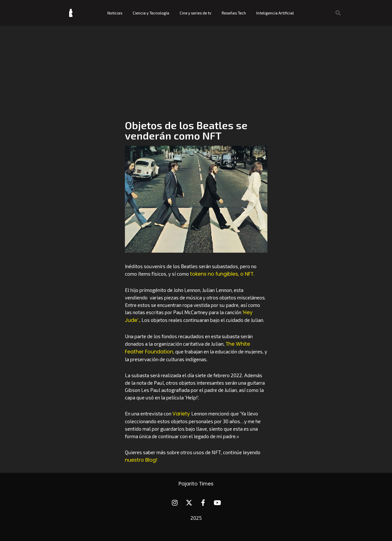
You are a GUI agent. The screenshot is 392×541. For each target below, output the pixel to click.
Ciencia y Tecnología (151, 13)
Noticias (115, 13)
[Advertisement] (196, 65)
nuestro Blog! (141, 460)
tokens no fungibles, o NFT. (222, 274)
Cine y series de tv (195, 13)
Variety (182, 414)
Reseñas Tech (234, 13)
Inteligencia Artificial (275, 13)
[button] (338, 13)
